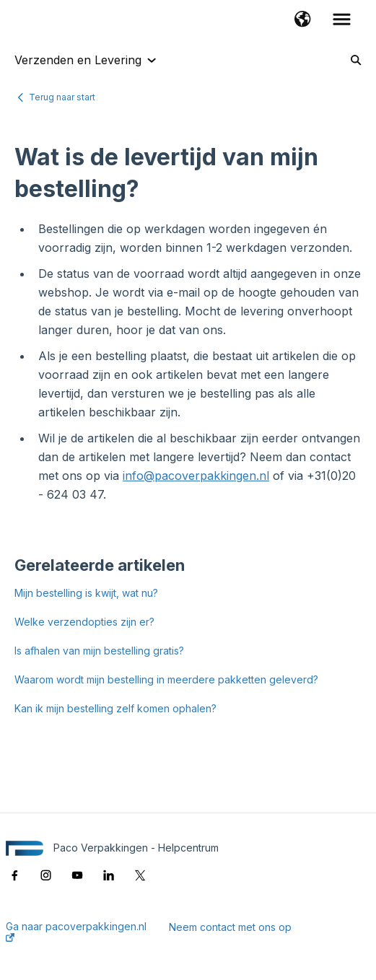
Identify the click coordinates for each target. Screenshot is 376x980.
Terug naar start (62, 97)
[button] (303, 20)
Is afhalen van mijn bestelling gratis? (99, 651)
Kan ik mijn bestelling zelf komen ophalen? (115, 708)
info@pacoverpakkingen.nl (196, 476)
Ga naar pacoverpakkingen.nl (76, 931)
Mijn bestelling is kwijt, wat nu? (86, 593)
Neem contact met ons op (230, 927)
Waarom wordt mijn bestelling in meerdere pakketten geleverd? (166, 679)
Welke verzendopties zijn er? (84, 622)
